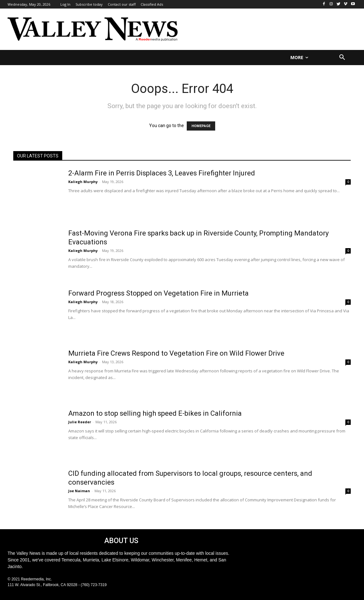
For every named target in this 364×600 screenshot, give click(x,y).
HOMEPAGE (201, 126)
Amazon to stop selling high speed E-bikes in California (155, 413)
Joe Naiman (79, 491)
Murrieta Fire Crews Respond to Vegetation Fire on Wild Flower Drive (176, 353)
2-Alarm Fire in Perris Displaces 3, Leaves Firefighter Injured (162, 173)
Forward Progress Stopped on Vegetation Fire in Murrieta (158, 293)
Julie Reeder (80, 422)
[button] (342, 58)
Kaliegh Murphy (83, 182)
